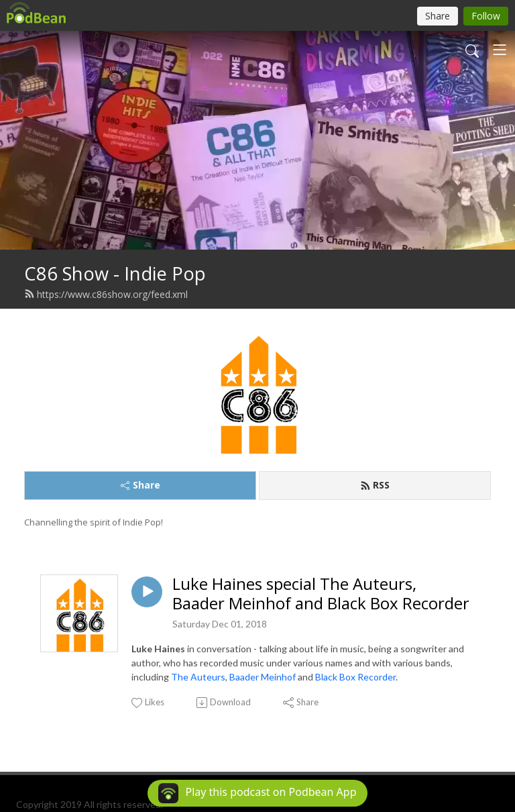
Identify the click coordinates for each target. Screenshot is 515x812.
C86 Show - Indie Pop (115, 273)
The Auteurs (198, 677)
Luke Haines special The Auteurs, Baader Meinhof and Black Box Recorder (321, 594)
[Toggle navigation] (500, 50)
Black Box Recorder (355, 677)
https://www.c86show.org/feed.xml (106, 294)
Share (140, 485)
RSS (375, 485)
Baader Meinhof (263, 677)
